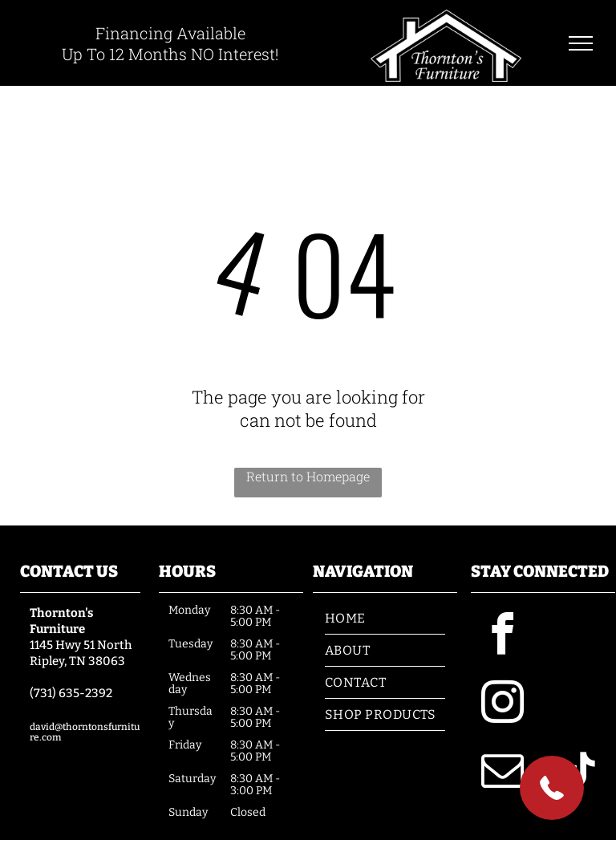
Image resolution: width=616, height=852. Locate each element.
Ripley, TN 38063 (77, 661)
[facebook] (503, 637)
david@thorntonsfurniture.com (85, 732)
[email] (503, 773)
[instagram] (503, 705)
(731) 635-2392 (71, 693)
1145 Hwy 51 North (81, 645)
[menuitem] (385, 619)
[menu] (581, 43)
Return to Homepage (308, 476)
